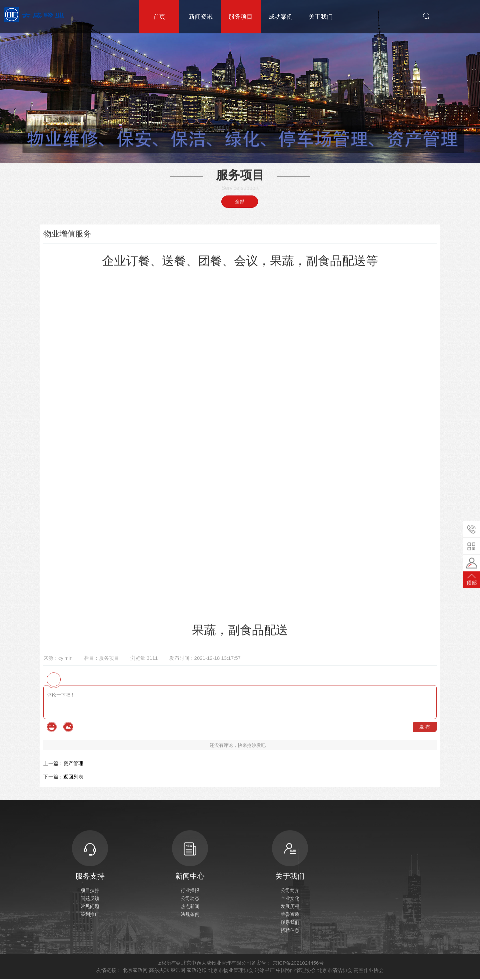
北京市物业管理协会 (231, 971)
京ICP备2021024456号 (298, 963)
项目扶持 (90, 891)
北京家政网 (135, 971)
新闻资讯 (201, 17)
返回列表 (73, 777)
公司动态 (190, 899)
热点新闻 (190, 907)
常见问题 (90, 907)
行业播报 (190, 891)
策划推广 (90, 915)
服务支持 (90, 856)
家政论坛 (197, 971)
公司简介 (290, 891)
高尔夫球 (159, 971)
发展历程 (290, 907)
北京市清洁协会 (335, 971)
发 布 (425, 727)
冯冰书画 (265, 971)
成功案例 (281, 17)
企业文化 (290, 899)
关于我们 (321, 17)
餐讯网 (178, 971)
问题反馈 (90, 899)
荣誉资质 (290, 915)
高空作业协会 (369, 971)
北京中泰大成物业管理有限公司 (216, 963)
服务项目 (241, 17)
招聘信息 (290, 931)
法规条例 (190, 915)
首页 (159, 17)
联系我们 (290, 923)
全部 (240, 201)
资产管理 (73, 763)
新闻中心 (190, 856)
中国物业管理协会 (296, 971)
